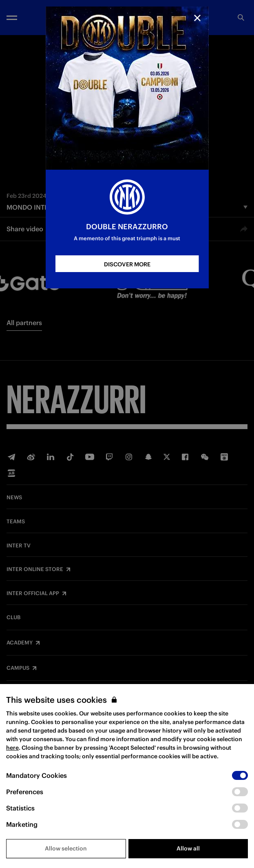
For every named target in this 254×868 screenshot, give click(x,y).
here (12, 748)
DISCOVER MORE (127, 264)
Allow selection (66, 848)
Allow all (188, 848)
